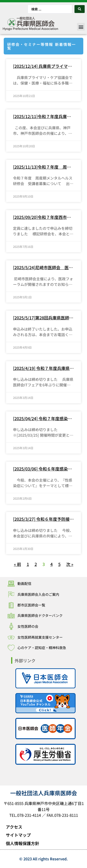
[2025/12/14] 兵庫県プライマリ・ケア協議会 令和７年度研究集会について (42, 66)
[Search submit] (80, 9)
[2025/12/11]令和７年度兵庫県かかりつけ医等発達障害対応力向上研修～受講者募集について (42, 117)
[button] (81, 27)
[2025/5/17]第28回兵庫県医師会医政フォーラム (43, 318)
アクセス (14, 827)
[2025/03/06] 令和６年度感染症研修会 (42, 469)
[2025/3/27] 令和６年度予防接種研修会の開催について (43, 519)
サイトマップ (18, 835)
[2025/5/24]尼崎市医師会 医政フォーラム (43, 268)
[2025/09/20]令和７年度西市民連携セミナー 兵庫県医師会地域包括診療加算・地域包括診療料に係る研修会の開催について (42, 217)
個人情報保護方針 (23, 843)
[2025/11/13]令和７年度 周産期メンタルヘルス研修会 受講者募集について (42, 167)
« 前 (18, 564)
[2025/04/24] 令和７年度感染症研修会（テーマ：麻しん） (42, 419)
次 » (70, 564)
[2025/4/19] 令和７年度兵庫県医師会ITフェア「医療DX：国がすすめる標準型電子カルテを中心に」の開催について (43, 368)
